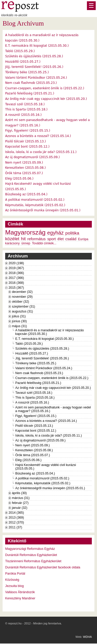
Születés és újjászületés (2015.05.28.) (34, 56)
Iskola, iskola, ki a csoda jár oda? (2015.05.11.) (41, 152)
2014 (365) (16, 513)
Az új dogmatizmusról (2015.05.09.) (32, 157)
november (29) (22, 297)
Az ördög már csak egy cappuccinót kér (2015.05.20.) (46, 99)
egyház (56, 233)
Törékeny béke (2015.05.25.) (27, 72)
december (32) (22, 292)
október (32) (20, 302)
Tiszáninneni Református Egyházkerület (33, 561)
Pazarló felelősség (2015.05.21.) (30, 93)
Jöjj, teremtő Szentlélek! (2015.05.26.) (34, 67)
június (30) (19, 321)
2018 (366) (16, 273)
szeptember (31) (24, 307)
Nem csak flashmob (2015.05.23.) (31, 83)
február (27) (20, 503)
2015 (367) (16, 288)
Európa (83, 239)
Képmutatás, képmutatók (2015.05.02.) (35, 205)
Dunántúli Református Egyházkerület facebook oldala (43, 567)
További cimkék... (44, 243)
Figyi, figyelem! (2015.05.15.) (28, 131)
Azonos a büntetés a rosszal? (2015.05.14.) (38, 136)
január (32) (20, 508)
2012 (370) (16, 522)
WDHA (87, 637)
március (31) (21, 498)
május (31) (19, 326)
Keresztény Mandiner (20, 598)
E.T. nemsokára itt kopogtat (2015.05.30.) (37, 46)
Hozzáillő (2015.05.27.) (23, 62)
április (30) (19, 493)
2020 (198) (16, 263)
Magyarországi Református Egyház (30, 549)
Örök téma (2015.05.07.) (24, 173)
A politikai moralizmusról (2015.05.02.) (35, 200)
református (37, 239)
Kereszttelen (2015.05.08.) (25, 168)
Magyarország (25, 232)
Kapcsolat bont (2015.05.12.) (27, 147)
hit (23, 239)
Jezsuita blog (14, 586)
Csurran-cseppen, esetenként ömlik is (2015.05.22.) (45, 88)
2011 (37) (15, 527)
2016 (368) (16, 283)
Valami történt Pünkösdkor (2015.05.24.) (36, 78)
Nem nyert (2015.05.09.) (24, 163)
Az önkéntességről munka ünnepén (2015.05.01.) (43, 210)
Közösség (12, 580)
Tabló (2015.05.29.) (20, 51)
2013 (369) (16, 518)
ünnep (26, 243)
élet (61, 239)
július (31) (19, 316)
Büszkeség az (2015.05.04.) (26, 194)
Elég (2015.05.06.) (19, 179)
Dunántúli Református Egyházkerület (31, 555)
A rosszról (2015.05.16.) (23, 115)
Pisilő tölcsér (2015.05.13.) (25, 141)
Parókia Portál (15, 574)
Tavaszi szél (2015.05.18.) (25, 104)
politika (72, 233)
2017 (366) (16, 278)
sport (52, 239)
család (71, 239)
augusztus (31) (22, 311)
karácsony (12, 243)
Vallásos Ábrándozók (20, 592)
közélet (12, 239)
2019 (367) (16, 268)
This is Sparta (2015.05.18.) (26, 109)
